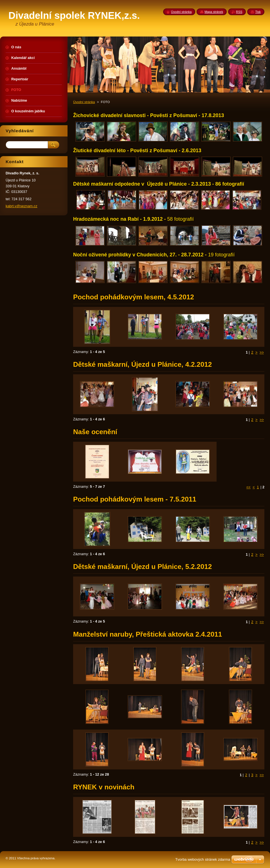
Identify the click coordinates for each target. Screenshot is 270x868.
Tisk (258, 12)
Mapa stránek (214, 12)
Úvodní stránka (84, 102)
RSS (239, 12)
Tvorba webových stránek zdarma (203, 859)
